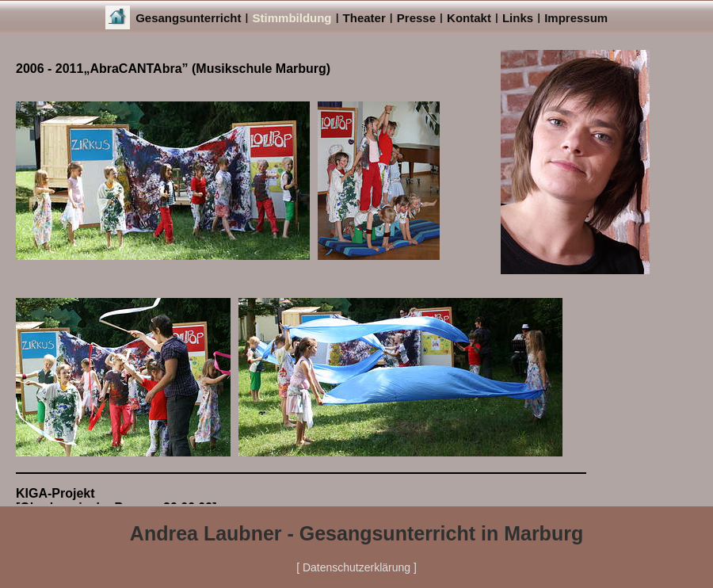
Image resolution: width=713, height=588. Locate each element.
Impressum (576, 18)
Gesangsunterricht (188, 18)
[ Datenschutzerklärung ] (356, 567)
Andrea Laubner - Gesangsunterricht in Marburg (356, 533)
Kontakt (469, 18)
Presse (416, 18)
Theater (364, 18)
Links (518, 18)
